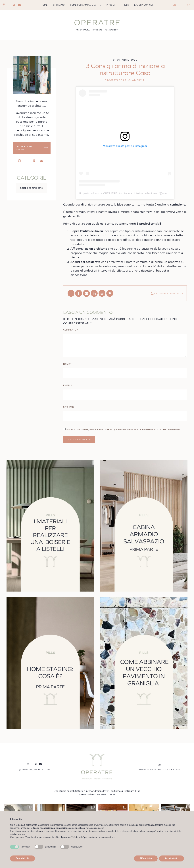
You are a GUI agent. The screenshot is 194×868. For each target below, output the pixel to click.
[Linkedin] (94, 293)
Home (44, 5)
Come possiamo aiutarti (85, 5)
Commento (71, 330)
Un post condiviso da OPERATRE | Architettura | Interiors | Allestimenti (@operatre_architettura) (133, 193)
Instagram (5, 5)
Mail (20, 5)
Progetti (112, 5)
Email (68, 386)
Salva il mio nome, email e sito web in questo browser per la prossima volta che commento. (124, 430)
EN (174, 5)
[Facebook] (79, 293)
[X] (71, 293)
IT (181, 5)
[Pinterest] (110, 293)
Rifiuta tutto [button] (146, 858)
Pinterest (15, 5)
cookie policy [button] (97, 828)
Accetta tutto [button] (171, 858)
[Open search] (189, 5)
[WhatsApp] (102, 293)
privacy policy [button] (100, 825)
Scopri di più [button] (23, 858)
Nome (67, 364)
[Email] (86, 293)
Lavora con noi (144, 5)
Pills (126, 5)
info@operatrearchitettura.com (159, 769)
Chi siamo (59, 5)
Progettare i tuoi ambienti (125, 80)
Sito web (68, 407)
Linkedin (10, 5)
